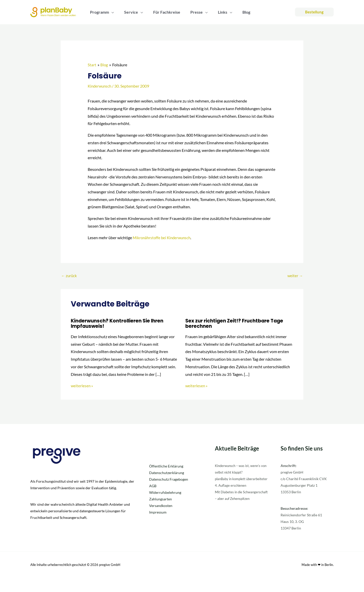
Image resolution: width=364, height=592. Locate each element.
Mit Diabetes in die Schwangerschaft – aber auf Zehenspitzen (236, 505)
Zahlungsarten (161, 499)
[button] (110, 12)
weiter (295, 275)
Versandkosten (161, 505)
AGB (153, 486)
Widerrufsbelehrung (165, 492)
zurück (69, 275)
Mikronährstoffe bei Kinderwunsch (163, 237)
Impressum (158, 512)
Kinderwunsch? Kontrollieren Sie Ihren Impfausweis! (120, 323)
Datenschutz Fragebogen (169, 479)
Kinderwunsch (100, 86)
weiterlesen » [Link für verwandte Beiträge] (82, 385)
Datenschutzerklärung (167, 472)
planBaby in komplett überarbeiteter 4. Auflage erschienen (234, 485)
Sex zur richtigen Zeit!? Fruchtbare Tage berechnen (237, 323)
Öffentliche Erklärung (166, 466)
